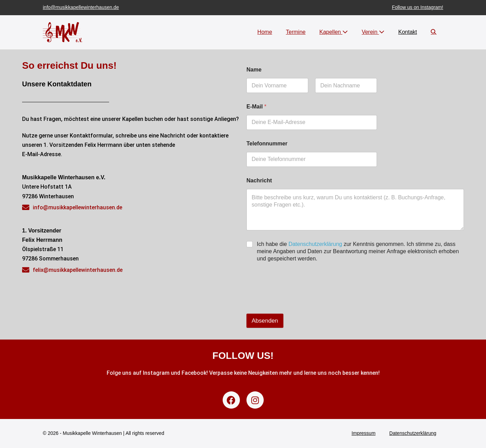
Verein (373, 32)
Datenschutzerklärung (315, 244)
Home (265, 32)
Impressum (364, 433)
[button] (434, 32)
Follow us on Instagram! (417, 7)
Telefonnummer (267, 144)
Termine (296, 32)
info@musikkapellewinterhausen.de (81, 7)
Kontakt (408, 32)
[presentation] (299, 297)
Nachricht (259, 180)
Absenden (265, 321)
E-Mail (256, 107)
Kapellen (334, 32)
